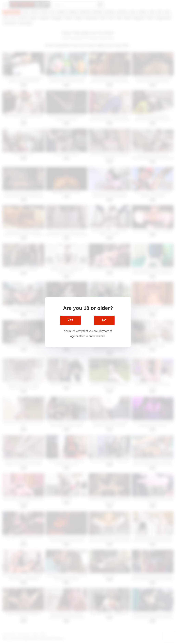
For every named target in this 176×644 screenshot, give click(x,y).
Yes (70, 320)
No (104, 320)
